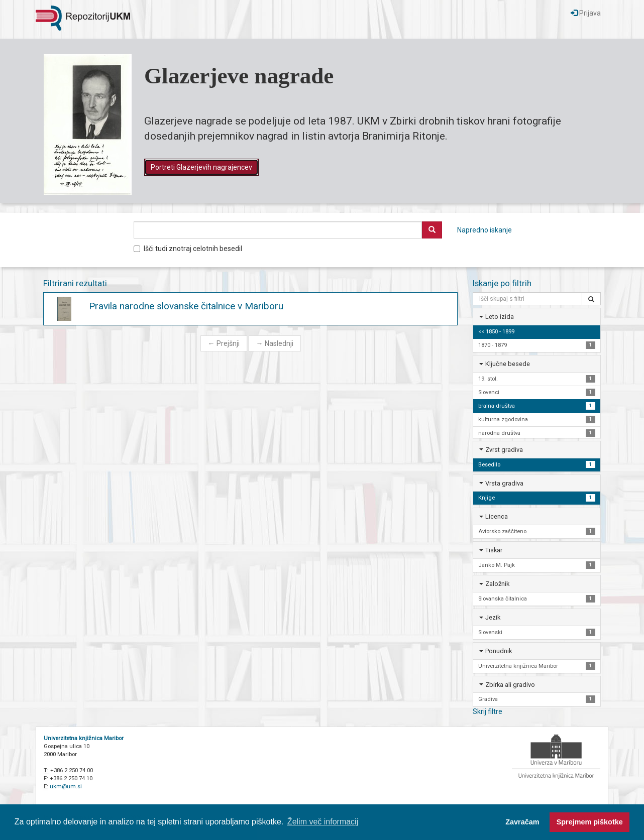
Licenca (497, 516)
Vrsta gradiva (504, 483)
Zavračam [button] (522, 822)
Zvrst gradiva (504, 450)
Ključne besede (508, 364)
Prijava (586, 13)
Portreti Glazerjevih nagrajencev (201, 167)
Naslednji (275, 343)
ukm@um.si (66, 787)
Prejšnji (224, 343)
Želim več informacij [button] (323, 822)
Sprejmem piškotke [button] (590, 822)
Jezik (493, 617)
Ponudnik (499, 651)
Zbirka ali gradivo (510, 685)
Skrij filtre (488, 711)
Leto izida (500, 317)
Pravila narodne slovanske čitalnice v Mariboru (186, 306)
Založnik (497, 584)
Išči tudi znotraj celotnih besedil (188, 249)
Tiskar (494, 550)
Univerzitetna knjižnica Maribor (84, 738)
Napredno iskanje (485, 230)
